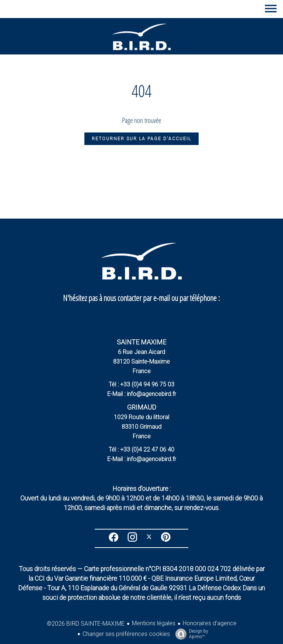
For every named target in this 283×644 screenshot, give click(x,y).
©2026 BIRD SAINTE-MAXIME (86, 624)
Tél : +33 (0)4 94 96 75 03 (141, 384)
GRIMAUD (142, 407)
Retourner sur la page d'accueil (141, 139)
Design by (190, 634)
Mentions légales (154, 623)
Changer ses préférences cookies (126, 634)
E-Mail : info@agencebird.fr (142, 394)
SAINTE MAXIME (141, 342)
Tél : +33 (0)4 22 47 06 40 (141, 450)
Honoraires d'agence (210, 623)
